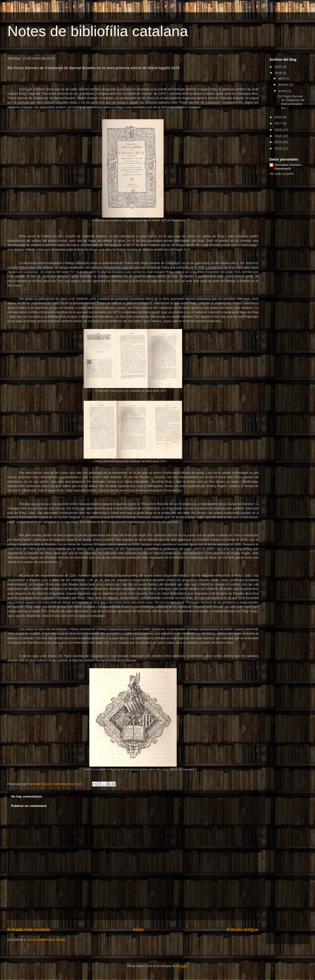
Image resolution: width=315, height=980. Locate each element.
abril (282, 78)
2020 (278, 67)
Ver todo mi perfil (282, 174)
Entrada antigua (243, 930)
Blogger (182, 966)
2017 (278, 123)
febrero (284, 84)
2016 (278, 130)
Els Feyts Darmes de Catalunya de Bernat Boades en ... (291, 102)
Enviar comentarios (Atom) (47, 940)
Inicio (138, 930)
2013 (278, 148)
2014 (278, 142)
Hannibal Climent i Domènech (288, 167)
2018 (278, 117)
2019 (278, 73)
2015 (278, 136)
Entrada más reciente (29, 930)
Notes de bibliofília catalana (98, 31)
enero (283, 91)
